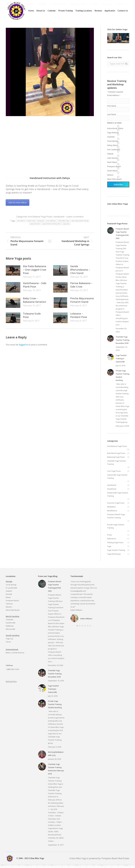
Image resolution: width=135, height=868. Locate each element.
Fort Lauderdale (114, 153)
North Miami (112, 166)
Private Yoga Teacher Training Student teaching (122, 379)
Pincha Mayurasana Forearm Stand (82, 303)
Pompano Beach (114, 170)
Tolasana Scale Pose (32, 319)
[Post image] (13, 274)
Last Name (112, 118)
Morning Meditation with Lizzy (56, 757)
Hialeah (110, 157)
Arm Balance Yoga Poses (40, 220)
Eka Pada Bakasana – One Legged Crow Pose (35, 273)
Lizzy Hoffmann (51, 224)
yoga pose (66, 227)
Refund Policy (11, 685)
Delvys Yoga (31, 224)
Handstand (59, 220)
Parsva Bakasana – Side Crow (81, 288)
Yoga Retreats (113, 136)
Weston (110, 178)
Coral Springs (113, 145)
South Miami (112, 174)
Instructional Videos (115, 132)
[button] (77, 629)
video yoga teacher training (80, 224)
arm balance (21, 224)
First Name (112, 109)
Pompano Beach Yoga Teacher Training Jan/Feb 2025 (122, 237)
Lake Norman (113, 161)
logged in (23, 348)
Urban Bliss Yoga (64, 224)
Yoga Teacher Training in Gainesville (121, 362)
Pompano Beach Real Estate (115, 862)
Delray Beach (113, 149)
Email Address (114, 99)
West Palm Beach (114, 183)
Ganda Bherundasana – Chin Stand (80, 273)
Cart (126, 2)
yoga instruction (35, 227)
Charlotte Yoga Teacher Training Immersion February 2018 (56, 772)
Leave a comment (75, 220)
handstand (41, 224)
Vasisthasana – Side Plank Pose (35, 288)
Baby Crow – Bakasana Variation (35, 303)
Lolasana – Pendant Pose (79, 319)
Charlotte (111, 140)
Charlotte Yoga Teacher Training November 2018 (122, 343)
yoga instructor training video (51, 227)
